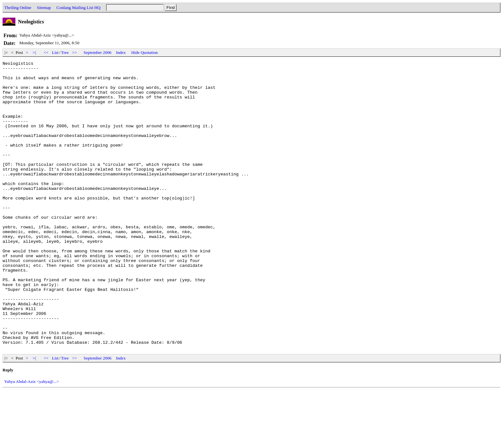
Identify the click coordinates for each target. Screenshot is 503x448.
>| (34, 52)
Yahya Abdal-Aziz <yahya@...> (32, 439)
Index (121, 52)
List (55, 52)
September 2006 (98, 52)
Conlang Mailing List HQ (78, 8)
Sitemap (44, 8)
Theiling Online (18, 8)
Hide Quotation (145, 52)
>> (75, 52)
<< (46, 52)
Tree (65, 52)
